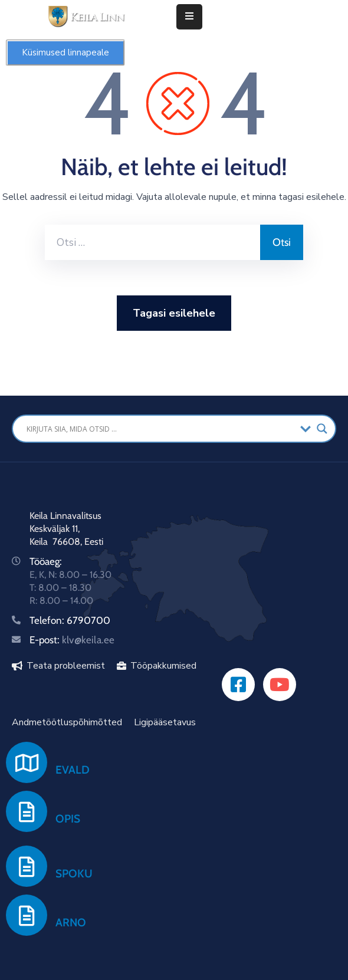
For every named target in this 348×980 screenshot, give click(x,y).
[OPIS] (27, 811)
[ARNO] (27, 915)
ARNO (71, 923)
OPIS (68, 819)
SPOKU (74, 874)
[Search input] (160, 429)
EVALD (73, 770)
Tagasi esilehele (174, 313)
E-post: (72, 640)
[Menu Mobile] (189, 17)
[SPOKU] (27, 866)
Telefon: (48, 620)
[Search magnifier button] (322, 429)
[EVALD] (27, 762)
